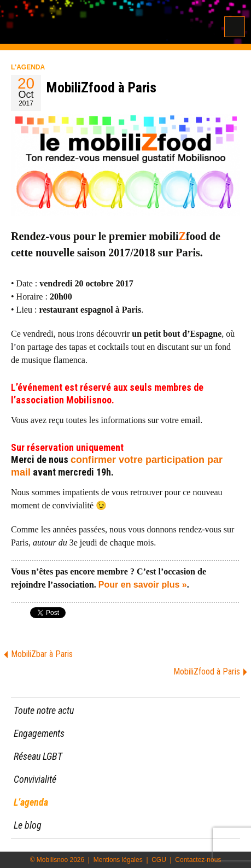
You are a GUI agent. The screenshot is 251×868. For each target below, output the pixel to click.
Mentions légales (118, 860)
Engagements (39, 733)
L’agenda (31, 802)
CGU (159, 860)
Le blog (28, 825)
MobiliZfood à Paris (207, 671)
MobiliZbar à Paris (42, 654)
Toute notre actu (44, 710)
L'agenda (28, 67)
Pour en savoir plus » (143, 585)
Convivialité (35, 779)
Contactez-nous (198, 860)
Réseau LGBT (38, 756)
